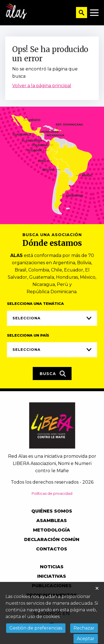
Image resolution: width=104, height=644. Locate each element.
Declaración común (52, 539)
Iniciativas (52, 576)
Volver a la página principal (42, 86)
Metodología (52, 530)
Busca (53, 374)
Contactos (52, 549)
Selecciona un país (28, 335)
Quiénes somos (52, 511)
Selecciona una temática (35, 303)
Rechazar (84, 628)
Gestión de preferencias (36, 628)
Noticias (52, 567)
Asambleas (52, 521)
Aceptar (86, 639)
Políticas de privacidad (52, 493)
